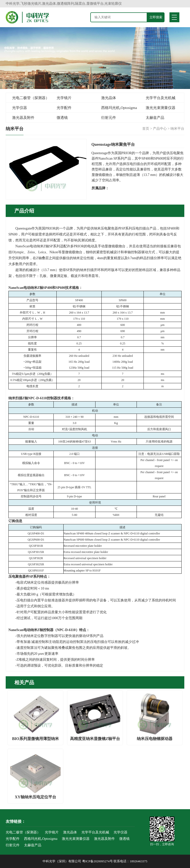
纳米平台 (177, 129)
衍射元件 (109, 118)
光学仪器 (20, 108)
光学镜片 (64, 98)
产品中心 (160, 129)
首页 (146, 129)
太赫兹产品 (155, 118)
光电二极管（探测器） (31, 98)
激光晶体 (109, 98)
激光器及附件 (23, 118)
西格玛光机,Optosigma (119, 108)
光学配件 (64, 108)
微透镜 (62, 118)
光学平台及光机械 (161, 98)
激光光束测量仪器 (161, 108)
